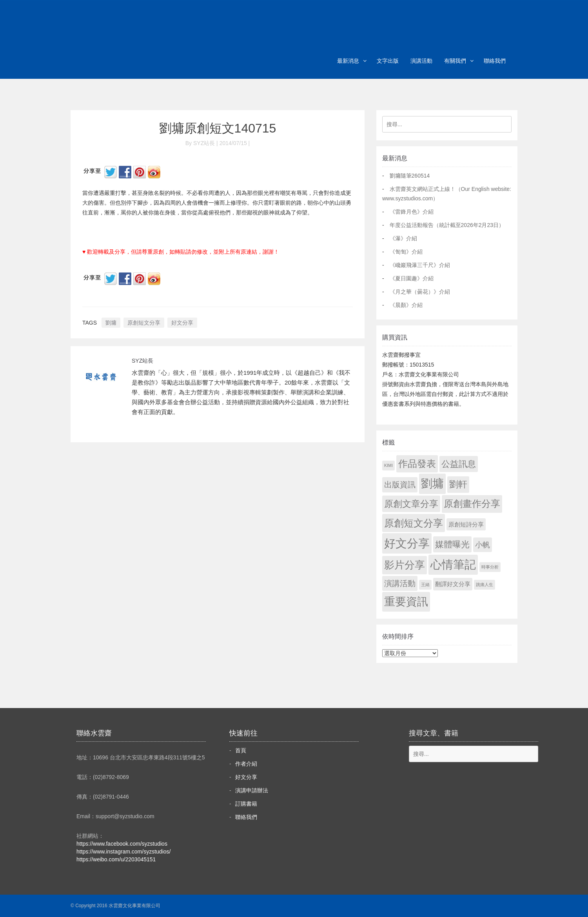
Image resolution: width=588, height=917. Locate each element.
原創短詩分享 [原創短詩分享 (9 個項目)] (466, 524)
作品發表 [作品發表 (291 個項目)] (417, 464)
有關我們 (455, 61)
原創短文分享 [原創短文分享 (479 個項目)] (414, 523)
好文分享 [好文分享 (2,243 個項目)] (407, 543)
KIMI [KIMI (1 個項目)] (388, 465)
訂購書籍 (246, 804)
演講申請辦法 (252, 790)
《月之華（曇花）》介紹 (420, 292)
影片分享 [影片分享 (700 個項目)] (405, 565)
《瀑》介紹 (403, 238)
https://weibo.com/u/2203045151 (116, 859)
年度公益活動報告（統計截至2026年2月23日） (447, 225)
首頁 (241, 750)
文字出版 (388, 61)
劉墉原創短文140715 (218, 128)
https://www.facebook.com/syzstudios (122, 844)
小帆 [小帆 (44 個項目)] (483, 545)
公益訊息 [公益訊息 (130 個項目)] (459, 464)
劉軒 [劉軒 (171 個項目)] (458, 484)
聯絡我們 (495, 61)
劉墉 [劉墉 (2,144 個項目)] (432, 483)
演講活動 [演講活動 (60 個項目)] (400, 583)
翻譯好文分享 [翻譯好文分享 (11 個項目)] (453, 584)
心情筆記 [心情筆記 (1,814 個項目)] (453, 565)
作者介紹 (246, 764)
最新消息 (348, 61)
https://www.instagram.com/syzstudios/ (123, 852)
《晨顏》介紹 (406, 305)
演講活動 (421, 61)
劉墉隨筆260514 (410, 176)
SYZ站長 (142, 361)
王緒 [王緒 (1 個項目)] (425, 585)
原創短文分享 (144, 323)
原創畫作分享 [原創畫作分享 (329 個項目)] (472, 504)
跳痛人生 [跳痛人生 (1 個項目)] (485, 585)
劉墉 (111, 323)
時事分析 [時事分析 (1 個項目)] (490, 567)
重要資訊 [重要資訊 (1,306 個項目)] (406, 602)
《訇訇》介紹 (406, 252)
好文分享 (182, 323)
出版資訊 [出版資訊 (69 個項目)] (400, 485)
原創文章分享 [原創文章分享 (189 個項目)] (411, 504)
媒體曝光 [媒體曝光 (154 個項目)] (452, 544)
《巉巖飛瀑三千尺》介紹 (420, 265)
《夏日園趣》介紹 (412, 278)
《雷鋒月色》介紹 (412, 212)
